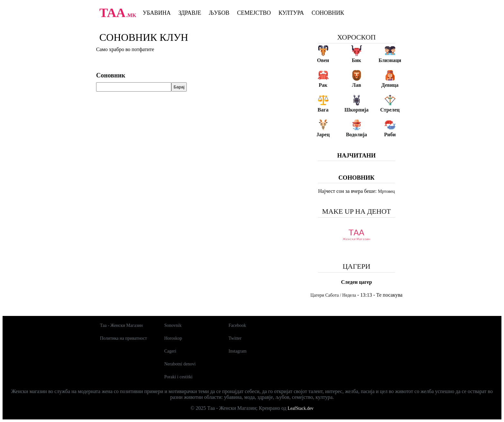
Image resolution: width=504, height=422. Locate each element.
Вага (323, 110)
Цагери (356, 266)
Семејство (254, 13)
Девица (390, 85)
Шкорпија (356, 110)
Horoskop (173, 338)
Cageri (170, 351)
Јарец (323, 135)
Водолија (356, 135)
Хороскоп (356, 37)
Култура (291, 13)
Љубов (219, 13)
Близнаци (390, 60)
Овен (323, 60)
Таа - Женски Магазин (121, 325)
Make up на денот (356, 211)
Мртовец (386, 191)
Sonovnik (173, 325)
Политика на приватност (123, 338)
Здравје (190, 13)
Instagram (238, 351)
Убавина (157, 13)
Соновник (328, 13)
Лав (357, 85)
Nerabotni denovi (180, 364)
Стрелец (390, 110)
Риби (390, 135)
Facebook (237, 325)
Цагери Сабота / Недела (333, 295)
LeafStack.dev (301, 408)
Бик (356, 60)
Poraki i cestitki (178, 377)
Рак (323, 85)
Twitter (235, 338)
